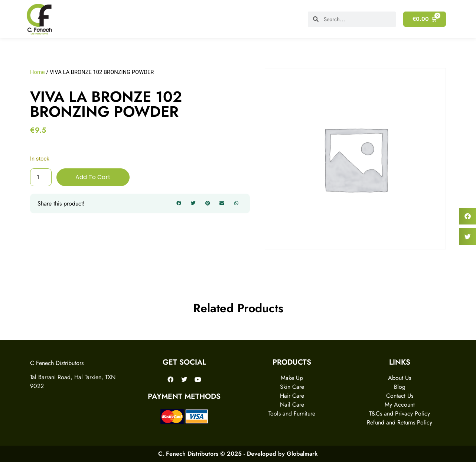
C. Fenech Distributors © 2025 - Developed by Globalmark (238, 454)
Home (38, 72)
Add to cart (93, 177)
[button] (179, 204)
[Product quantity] (41, 177)
